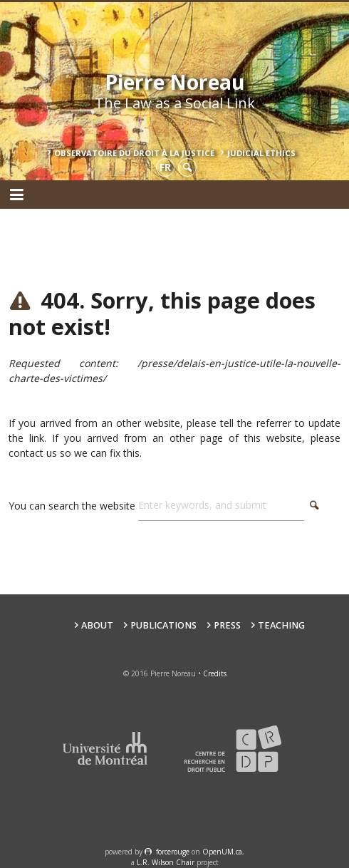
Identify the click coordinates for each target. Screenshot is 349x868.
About (97, 625)
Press (227, 625)
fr (165, 167)
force (173, 852)
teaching (281, 625)
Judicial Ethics (261, 153)
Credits (215, 673)
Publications (163, 625)
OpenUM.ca (222, 852)
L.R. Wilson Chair (166, 862)
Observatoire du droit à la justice (134, 153)
